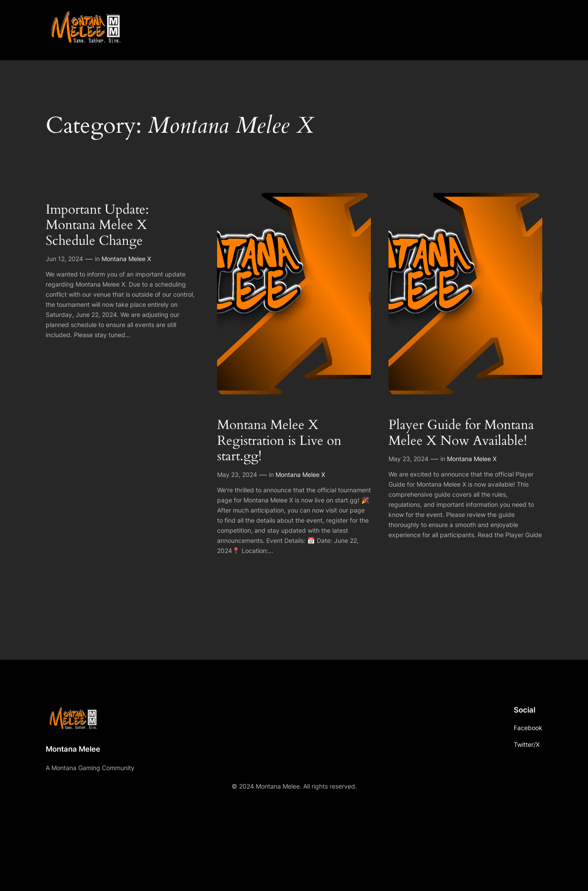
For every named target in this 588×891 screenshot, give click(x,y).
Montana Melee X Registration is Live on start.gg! (279, 441)
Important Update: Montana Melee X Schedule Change (97, 226)
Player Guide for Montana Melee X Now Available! (461, 433)
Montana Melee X (126, 259)
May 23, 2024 (237, 475)
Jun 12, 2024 (64, 259)
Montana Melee (73, 749)
